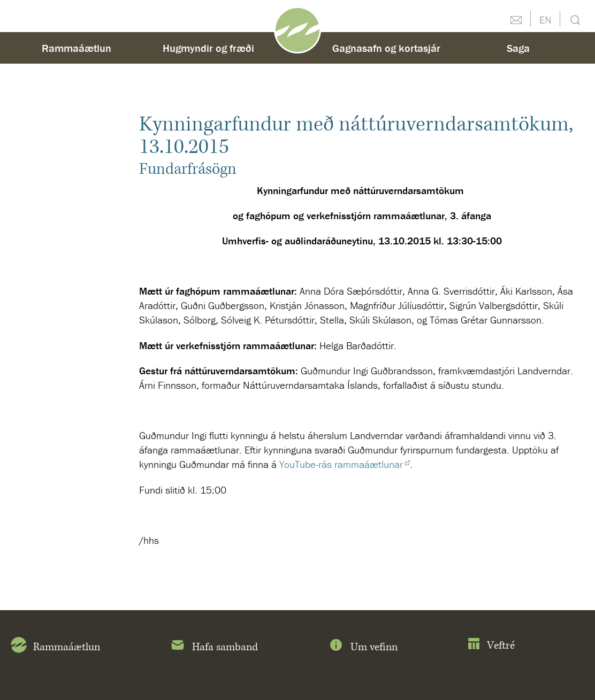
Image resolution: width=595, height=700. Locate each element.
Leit (574, 19)
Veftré (491, 646)
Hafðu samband (516, 19)
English (545, 19)
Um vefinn (363, 647)
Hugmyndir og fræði (208, 48)
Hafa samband (214, 647)
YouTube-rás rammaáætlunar (341, 464)
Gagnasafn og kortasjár (386, 48)
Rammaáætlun (77, 48)
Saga (518, 48)
